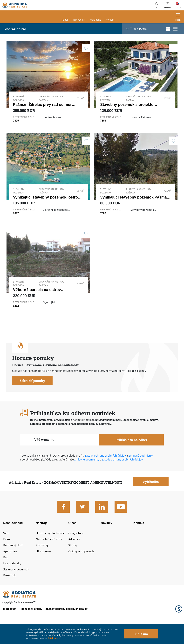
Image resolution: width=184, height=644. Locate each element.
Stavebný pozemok (16, 586)
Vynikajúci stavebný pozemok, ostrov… (48, 200)
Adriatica (74, 556)
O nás (72, 540)
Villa (6, 550)
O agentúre (76, 550)
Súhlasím (141, 634)
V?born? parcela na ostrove (38, 300)
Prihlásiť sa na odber (131, 457)
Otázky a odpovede (81, 568)
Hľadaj (64, 20)
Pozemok (10, 592)
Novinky (107, 540)
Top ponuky (79, 20)
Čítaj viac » (53, 638)
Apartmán (10, 568)
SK (178, 7)
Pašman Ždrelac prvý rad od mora (43, 105)
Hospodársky (12, 580)
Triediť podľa (138, 29)
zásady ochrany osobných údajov (122, 476)
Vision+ (168, 7)
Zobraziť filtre (15, 29)
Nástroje (42, 540)
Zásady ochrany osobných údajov (105, 473)
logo (15, 5)
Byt (5, 574)
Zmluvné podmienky (141, 473)
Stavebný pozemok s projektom (129, 105)
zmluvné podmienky (86, 476)
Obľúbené (96, 20)
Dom (7, 556)
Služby (73, 562)
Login (157, 7)
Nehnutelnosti (13, 540)
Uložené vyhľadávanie (51, 550)
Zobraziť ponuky (32, 398)
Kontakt (110, 20)
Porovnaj (42, 562)
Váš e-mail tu (44, 456)
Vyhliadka (151, 499)
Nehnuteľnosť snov (49, 556)
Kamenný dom (13, 562)
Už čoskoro (43, 568)
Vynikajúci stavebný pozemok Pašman (135, 200)
